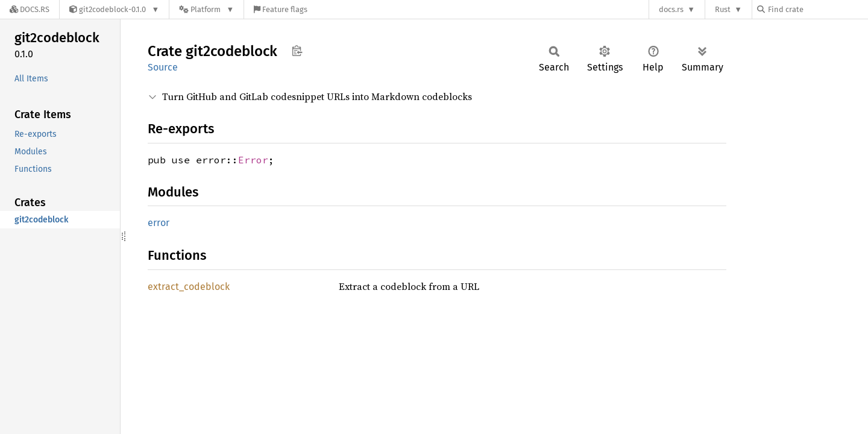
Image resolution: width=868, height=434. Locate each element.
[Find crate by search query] (817, 9)
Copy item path (297, 51)
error (159, 223)
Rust (723, 9)
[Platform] (206, 9)
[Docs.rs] (30, 9)
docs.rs (671, 9)
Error (253, 160)
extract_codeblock (189, 287)
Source (163, 67)
